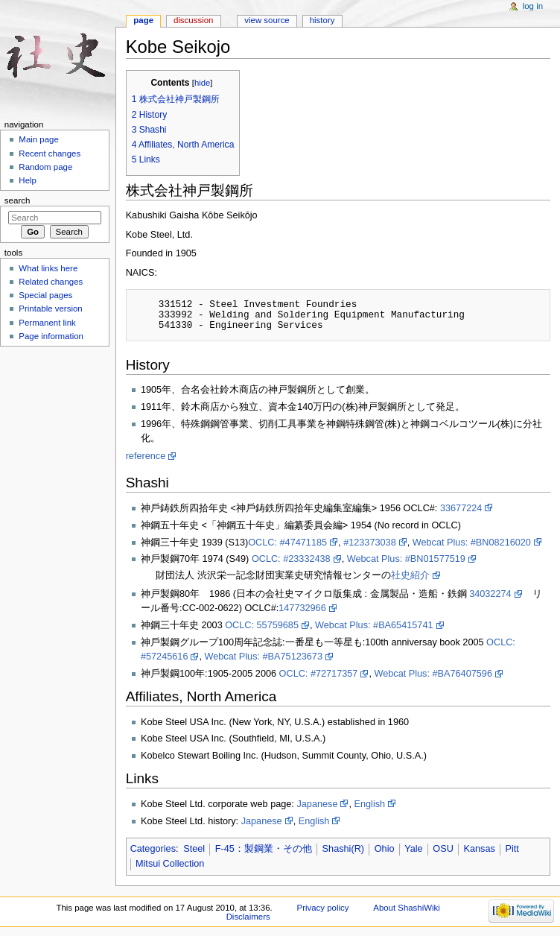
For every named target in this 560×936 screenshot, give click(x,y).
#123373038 (370, 543)
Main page (39, 139)
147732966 (302, 608)
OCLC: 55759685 (262, 625)
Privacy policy (323, 908)
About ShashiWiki (407, 908)
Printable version (50, 309)
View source (267, 20)
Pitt (512, 849)
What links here (48, 268)
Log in (533, 6)
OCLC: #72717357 (319, 674)
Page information (51, 336)
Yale (413, 849)
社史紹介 (410, 575)
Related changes (51, 282)
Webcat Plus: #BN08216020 (472, 543)
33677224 (461, 508)
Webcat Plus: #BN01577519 (406, 559)
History (322, 20)
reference (146, 456)
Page (143, 20)
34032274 (490, 594)
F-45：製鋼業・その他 (264, 849)
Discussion (193, 20)
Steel (194, 849)
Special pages (45, 295)
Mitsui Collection (170, 864)
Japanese (317, 804)
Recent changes (50, 154)
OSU (443, 849)
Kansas (480, 849)
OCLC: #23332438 (291, 559)
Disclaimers (248, 917)
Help (28, 180)
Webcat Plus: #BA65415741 (374, 625)
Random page (45, 167)
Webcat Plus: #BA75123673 (264, 657)
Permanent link (47, 323)
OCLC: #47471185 (287, 543)
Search (17, 200)
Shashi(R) (343, 849)
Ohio (385, 849)
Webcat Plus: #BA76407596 (433, 674)
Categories (153, 849)
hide (202, 83)
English (370, 804)
